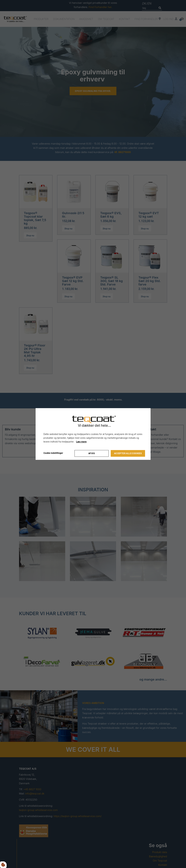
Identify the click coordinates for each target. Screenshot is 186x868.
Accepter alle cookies (128, 453)
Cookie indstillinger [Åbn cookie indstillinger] (53, 453)
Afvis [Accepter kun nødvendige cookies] (92, 453)
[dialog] (93, 434)
